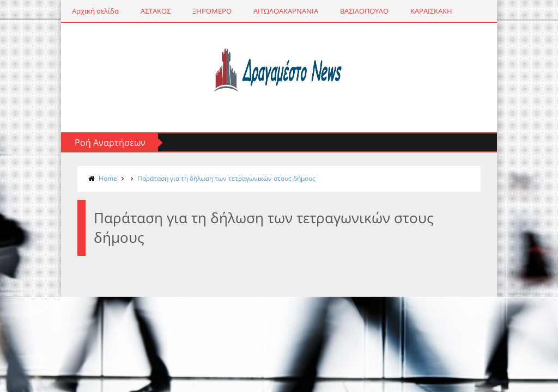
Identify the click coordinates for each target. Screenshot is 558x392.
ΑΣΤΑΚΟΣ (156, 11)
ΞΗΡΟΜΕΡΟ (212, 11)
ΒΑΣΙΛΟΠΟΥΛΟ (364, 11)
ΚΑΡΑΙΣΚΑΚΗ (431, 11)
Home (108, 178)
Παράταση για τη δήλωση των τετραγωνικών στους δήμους (226, 178)
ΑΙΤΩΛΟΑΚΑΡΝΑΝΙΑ (286, 11)
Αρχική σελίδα (95, 11)
